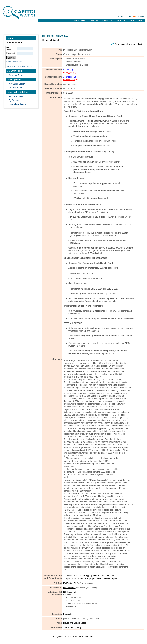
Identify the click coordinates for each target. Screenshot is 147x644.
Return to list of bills (51, 40)
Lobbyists (68, 614)
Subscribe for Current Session (19, 66)
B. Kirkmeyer (69, 80)
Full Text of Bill (70, 583)
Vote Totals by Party (72, 627)
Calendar (94, 20)
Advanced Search (17, 84)
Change (141, 16)
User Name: (8, 48)
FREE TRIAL (80, 20)
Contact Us (107, 20)
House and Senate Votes (75, 623)
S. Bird (66, 70)
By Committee (15, 100)
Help (132, 20)
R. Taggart (68, 72)
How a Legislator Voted (19, 104)
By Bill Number (16, 88)
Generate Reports (17, 75)
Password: (11, 53)
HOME (141, 20)
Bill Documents (70, 592)
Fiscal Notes (69, 588)
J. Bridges (68, 77)
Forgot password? (14, 61)
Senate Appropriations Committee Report (98, 578)
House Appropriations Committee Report (98, 575)
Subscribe (121, 20)
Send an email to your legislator (129, 44)
